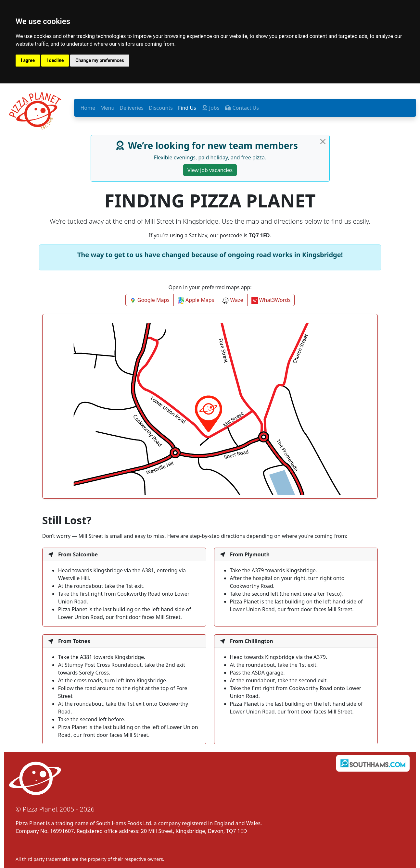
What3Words (271, 300)
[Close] (323, 142)
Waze (233, 300)
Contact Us (242, 108)
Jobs (210, 108)
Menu (107, 108)
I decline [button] (55, 60)
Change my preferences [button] (100, 60)
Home (88, 108)
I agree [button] (28, 60)
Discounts (161, 108)
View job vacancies (210, 170)
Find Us (187, 108)
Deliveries (132, 108)
